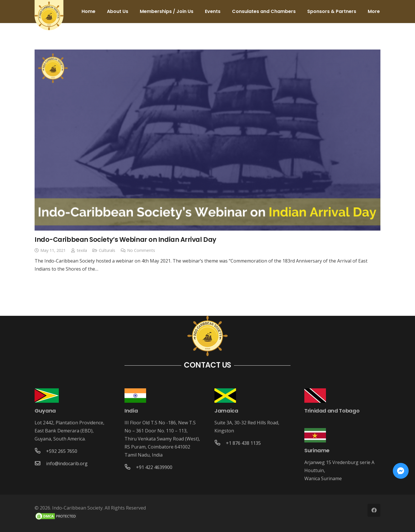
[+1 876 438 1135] (220, 443)
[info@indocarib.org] (40, 463)
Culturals (107, 250)
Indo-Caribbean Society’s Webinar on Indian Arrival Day (126, 240)
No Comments (141, 250)
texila (82, 250)
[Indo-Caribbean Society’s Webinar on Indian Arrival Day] (207, 140)
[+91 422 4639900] (130, 467)
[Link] (49, 16)
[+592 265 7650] (40, 451)
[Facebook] (374, 510)
